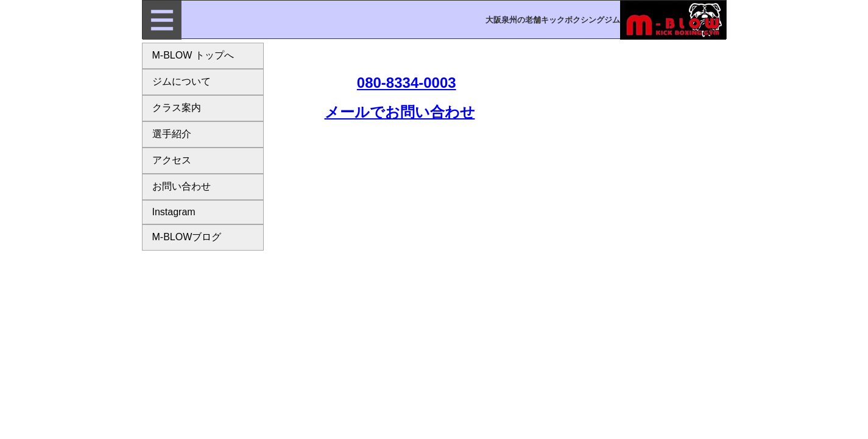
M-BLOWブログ (187, 237)
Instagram (174, 212)
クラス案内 (177, 108)
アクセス (172, 160)
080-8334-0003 (407, 83)
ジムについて (182, 81)
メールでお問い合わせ (400, 112)
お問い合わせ (182, 186)
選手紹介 (172, 134)
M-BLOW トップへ (193, 55)
